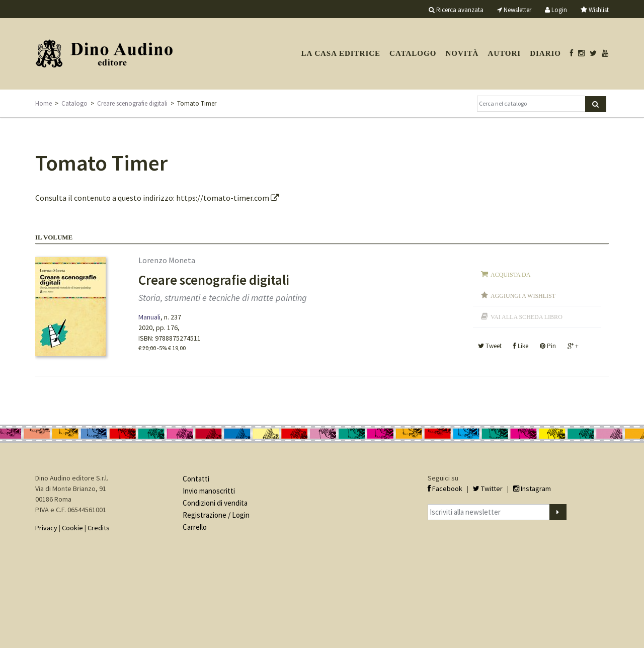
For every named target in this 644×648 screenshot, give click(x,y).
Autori (504, 53)
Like (521, 346)
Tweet (490, 346)
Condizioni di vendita (215, 503)
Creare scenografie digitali (132, 103)
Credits (99, 528)
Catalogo (413, 53)
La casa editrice (341, 53)
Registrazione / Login (216, 515)
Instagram (532, 489)
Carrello (195, 527)
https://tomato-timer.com (227, 198)
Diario (545, 53)
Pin (548, 346)
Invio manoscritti (209, 491)
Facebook (445, 489)
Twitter (488, 489)
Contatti (196, 479)
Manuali (149, 317)
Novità (462, 53)
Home (44, 103)
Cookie (72, 528)
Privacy (46, 528)
